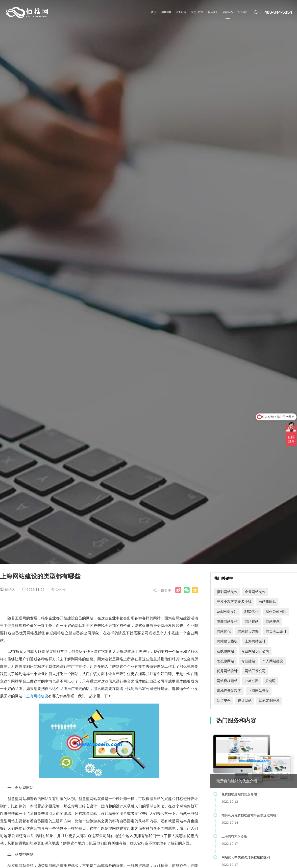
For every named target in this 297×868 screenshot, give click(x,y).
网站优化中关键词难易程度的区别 (246, 857)
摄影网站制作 (227, 592)
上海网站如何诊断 (234, 836)
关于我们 (243, 12)
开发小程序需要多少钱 (234, 602)
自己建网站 (267, 602)
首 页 (154, 12)
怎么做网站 (225, 661)
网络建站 (252, 621)
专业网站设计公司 (255, 651)
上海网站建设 (37, 696)
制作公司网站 (276, 612)
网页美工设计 (276, 631)
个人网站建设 (273, 661)
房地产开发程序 (229, 691)
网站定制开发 (269, 701)
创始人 (10, 590)
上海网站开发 (259, 691)
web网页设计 (227, 612)
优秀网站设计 (227, 671)
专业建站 (248, 661)
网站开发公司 (255, 671)
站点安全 (224, 701)
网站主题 (273, 621)
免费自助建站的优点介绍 (237, 781)
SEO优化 (251, 612)
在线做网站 (225, 651)
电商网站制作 (227, 621)
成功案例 (181, 12)
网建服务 (166, 12)
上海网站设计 (255, 641)
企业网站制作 (255, 592)
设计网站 (245, 701)
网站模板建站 (227, 681)
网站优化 (213, 12)
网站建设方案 (248, 631)
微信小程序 (197, 12)
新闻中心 (228, 15)
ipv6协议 (251, 681)
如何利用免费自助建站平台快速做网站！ (250, 815)
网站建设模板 (227, 641)
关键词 (270, 681)
